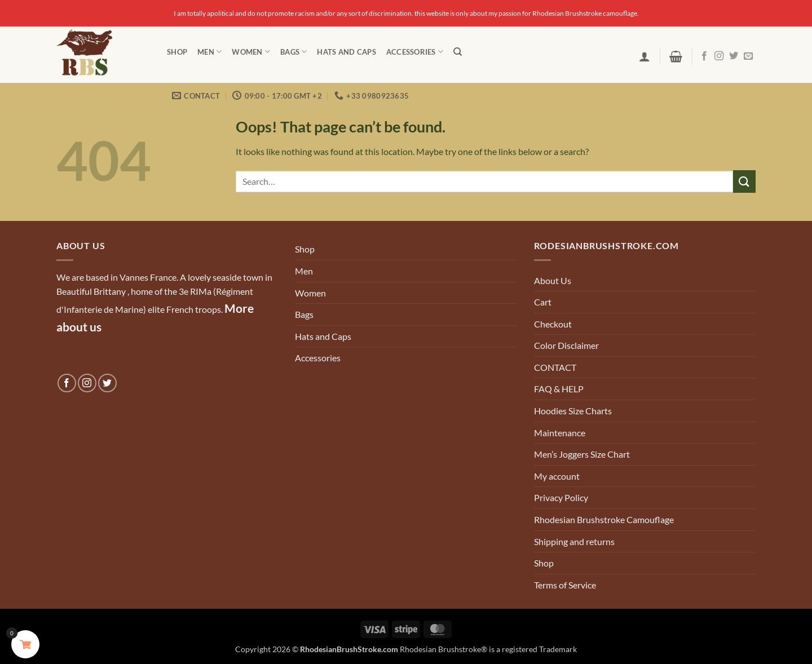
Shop (177, 52)
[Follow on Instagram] (719, 56)
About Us (553, 280)
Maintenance (560, 433)
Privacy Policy (561, 497)
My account (557, 476)
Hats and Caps (346, 52)
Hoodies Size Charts (573, 411)
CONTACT (555, 367)
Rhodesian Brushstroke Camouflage (604, 519)
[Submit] (744, 181)
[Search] (458, 52)
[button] (645, 56)
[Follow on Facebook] (704, 56)
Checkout (553, 324)
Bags (294, 52)
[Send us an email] (748, 56)
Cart (543, 302)
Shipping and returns (574, 541)
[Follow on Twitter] (734, 56)
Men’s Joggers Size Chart (582, 454)
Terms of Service (565, 585)
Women (251, 52)
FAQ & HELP (559, 389)
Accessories (415, 52)
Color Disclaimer (566, 345)
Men (209, 52)
